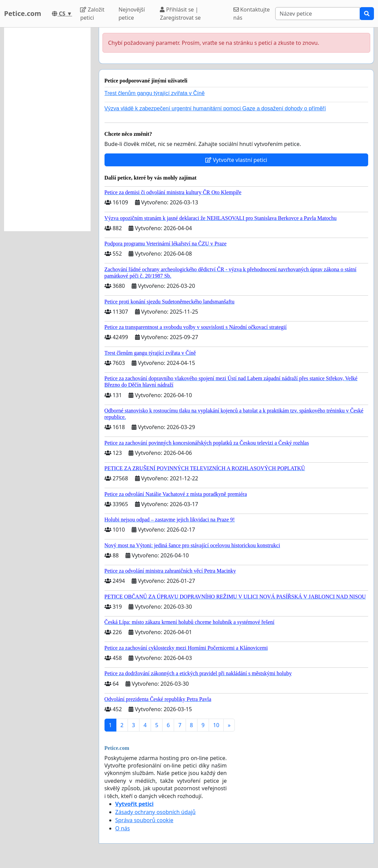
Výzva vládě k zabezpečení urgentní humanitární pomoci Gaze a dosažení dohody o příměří (215, 108)
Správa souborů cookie (144, 820)
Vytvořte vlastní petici (236, 160)
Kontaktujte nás (252, 14)
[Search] (318, 14)
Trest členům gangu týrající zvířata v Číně (155, 93)
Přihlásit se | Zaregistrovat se (180, 14)
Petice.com (23, 13)
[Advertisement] (47, 129)
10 (216, 725)
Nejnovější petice (132, 14)
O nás (123, 828)
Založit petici (92, 14)
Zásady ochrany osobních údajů (156, 812)
